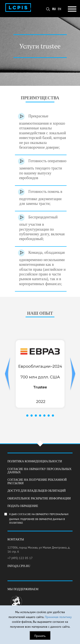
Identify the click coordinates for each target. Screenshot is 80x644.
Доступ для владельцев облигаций (37, 491)
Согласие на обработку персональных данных (39, 471)
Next (73, 374)
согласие (24, 514)
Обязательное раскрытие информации (39, 498)
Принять (40, 636)
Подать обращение (23, 506)
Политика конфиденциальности (35, 461)
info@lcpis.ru (19, 566)
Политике (16, 523)
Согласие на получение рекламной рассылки (37, 481)
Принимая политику (58, 617)
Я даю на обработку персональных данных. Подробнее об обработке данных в (42, 518)
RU (54, 9)
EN (60, 9)
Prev (8, 374)
